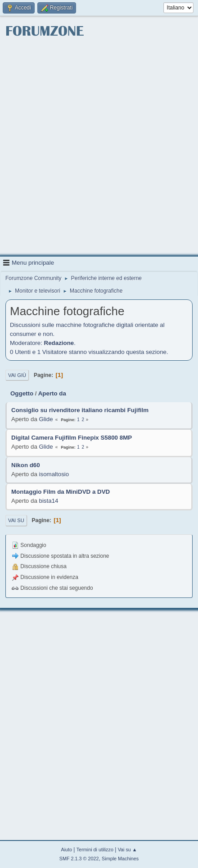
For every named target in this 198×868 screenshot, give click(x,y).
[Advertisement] (99, 148)
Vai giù (17, 375)
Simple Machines (120, 859)
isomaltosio (54, 474)
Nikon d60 (26, 465)
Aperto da (52, 393)
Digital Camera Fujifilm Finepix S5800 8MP (72, 438)
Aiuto (66, 850)
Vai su (16, 520)
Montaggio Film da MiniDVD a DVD (61, 492)
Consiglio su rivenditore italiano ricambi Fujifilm (80, 410)
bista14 (49, 501)
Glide (46, 419)
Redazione (59, 343)
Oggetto (22, 393)
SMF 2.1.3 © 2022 (79, 859)
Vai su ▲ (128, 850)
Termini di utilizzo (95, 850)
